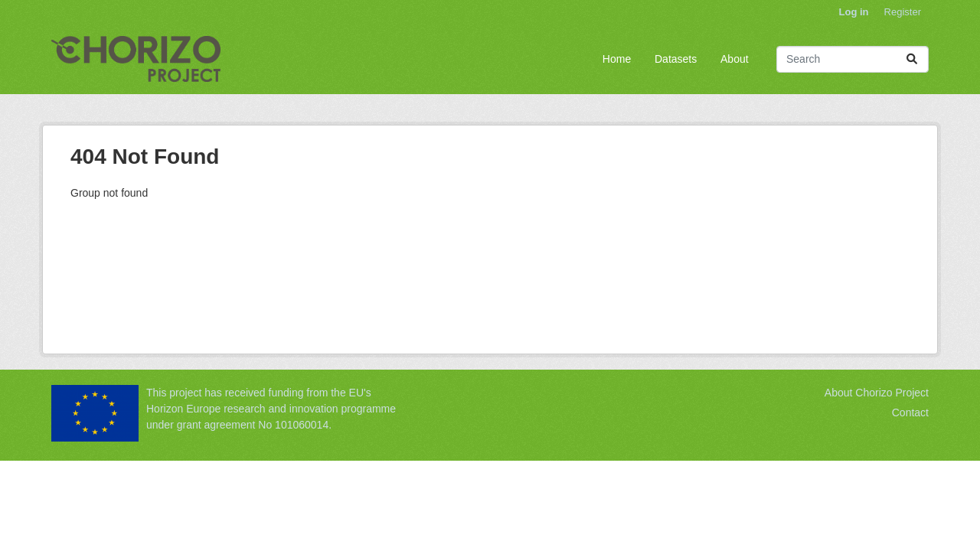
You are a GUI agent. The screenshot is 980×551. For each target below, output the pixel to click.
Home (617, 59)
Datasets (676, 59)
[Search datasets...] (853, 59)
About (735, 59)
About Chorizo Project (877, 393)
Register (903, 12)
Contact (910, 412)
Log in (854, 12)
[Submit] (912, 59)
